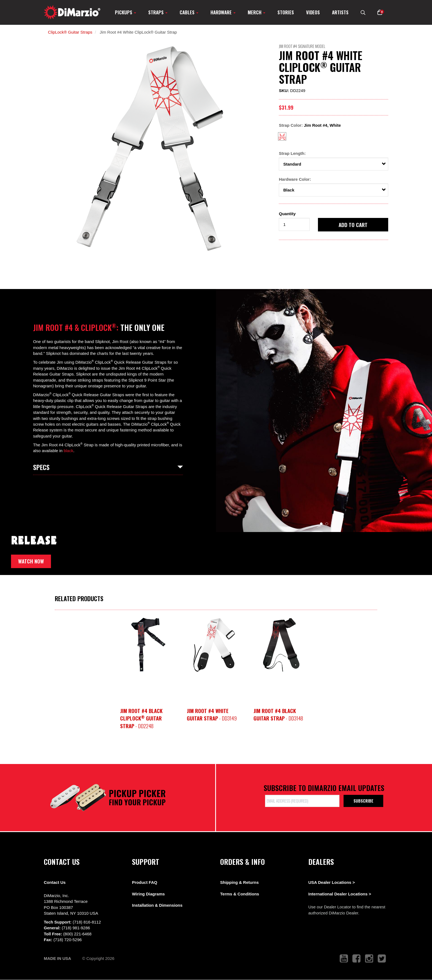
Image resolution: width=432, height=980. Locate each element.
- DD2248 (141, 718)
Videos (313, 12)
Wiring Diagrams (148, 894)
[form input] (294, 224)
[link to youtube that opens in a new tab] (344, 959)
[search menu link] (363, 12)
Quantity (287, 214)
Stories (286, 12)
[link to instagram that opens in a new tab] (369, 959)
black (68, 451)
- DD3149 (212, 714)
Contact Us (55, 882)
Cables (189, 12)
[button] (380, 12)
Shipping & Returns (239, 882)
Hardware (223, 12)
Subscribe (363, 801)
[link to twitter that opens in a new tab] (382, 959)
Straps (158, 12)
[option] (151, 149)
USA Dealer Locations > (332, 882)
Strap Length (292, 153)
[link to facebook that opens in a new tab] (357, 959)
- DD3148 (278, 714)
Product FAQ (145, 882)
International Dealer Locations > (340, 894)
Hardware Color (294, 179)
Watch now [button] (31, 561)
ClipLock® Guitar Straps (70, 32)
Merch (256, 12)
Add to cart (353, 225)
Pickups (125, 12)
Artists (340, 12)
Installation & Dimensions (157, 905)
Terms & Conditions (240, 894)
